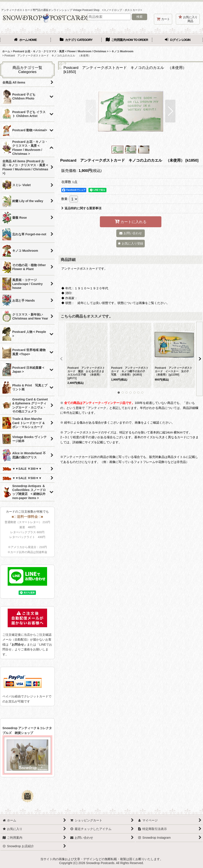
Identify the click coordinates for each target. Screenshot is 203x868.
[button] (91, 111)
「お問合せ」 (18, 644)
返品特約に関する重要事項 (81, 208)
